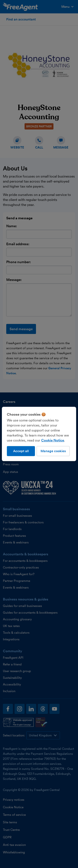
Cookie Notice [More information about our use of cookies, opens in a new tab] (53, 440)
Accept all (21, 451)
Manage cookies (53, 451)
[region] (39, 434)
